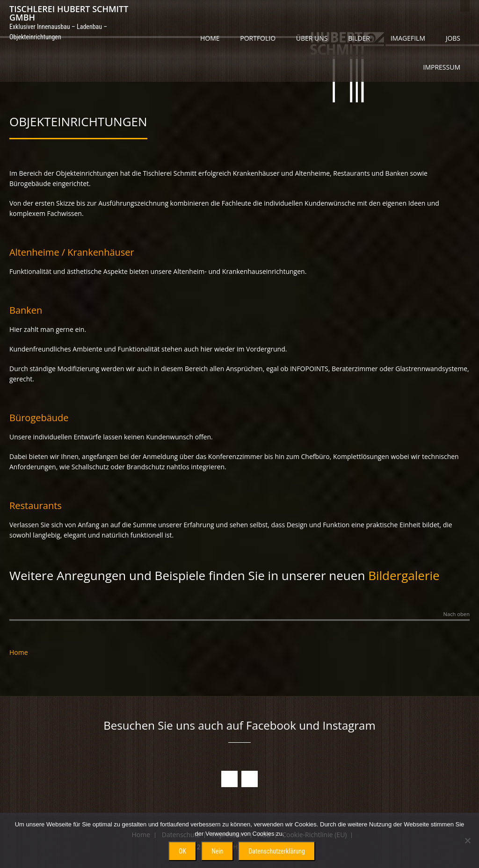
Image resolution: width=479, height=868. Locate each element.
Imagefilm (408, 38)
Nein (217, 851)
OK (182, 851)
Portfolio (258, 38)
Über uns (312, 38)
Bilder (359, 38)
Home (210, 38)
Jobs (453, 38)
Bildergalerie (404, 575)
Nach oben (457, 614)
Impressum (442, 67)
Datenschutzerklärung (277, 851)
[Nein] (467, 840)
